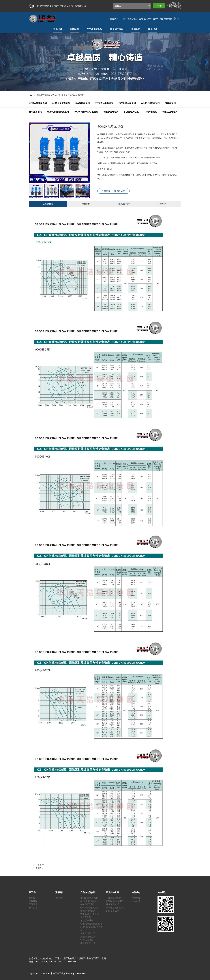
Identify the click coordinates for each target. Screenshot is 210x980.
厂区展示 (33, 904)
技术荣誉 (33, 908)
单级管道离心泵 (88, 933)
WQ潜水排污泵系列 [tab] (150, 103)
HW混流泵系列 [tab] (82, 103)
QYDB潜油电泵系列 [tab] (104, 103)
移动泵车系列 (87, 920)
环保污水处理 (112, 904)
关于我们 (33, 892)
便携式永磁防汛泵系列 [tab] (58, 112)
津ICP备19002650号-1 (96, 973)
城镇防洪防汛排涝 (115, 901)
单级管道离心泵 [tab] (111, 112)
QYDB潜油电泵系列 (89, 908)
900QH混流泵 (78, 95)
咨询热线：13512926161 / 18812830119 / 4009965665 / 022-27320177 (141, 19)
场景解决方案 (112, 892)
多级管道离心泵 (88, 937)
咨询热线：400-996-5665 (114, 191)
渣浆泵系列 (86, 917)
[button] (207, 62)
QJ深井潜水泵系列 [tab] (127, 103)
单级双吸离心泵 (88, 943)
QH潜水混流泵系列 (63, 95)
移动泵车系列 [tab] (35, 112)
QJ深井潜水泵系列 (89, 911)
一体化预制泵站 (114, 898)
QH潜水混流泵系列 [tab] (61, 103)
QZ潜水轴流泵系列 (89, 898)
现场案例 (59, 892)
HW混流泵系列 (87, 904)
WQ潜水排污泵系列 (90, 914)
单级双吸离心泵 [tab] (170, 112)
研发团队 (33, 901)
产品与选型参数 (48, 95)
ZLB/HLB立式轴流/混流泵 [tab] (86, 112)
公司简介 (33, 898)
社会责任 (136, 901)
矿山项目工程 (112, 911)
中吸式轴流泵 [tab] (150, 112)
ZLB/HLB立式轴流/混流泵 (91, 928)
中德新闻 (136, 898)
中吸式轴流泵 (87, 940)
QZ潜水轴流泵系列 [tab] (38, 103)
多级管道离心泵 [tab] (131, 112)
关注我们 (162, 892)
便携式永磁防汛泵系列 (91, 924)
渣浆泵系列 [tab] (170, 103)
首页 (38, 95)
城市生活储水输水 (115, 908)
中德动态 (136, 892)
